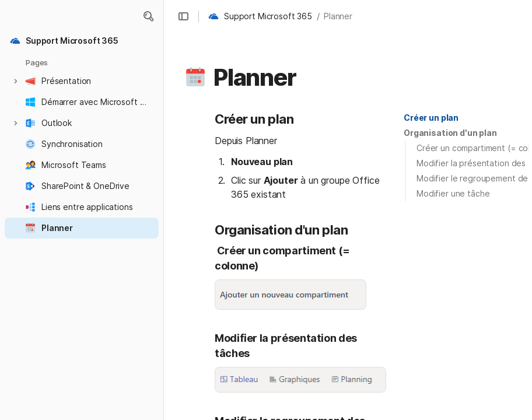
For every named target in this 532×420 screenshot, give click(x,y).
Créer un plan (431, 118)
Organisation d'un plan (450, 133)
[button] (148, 16)
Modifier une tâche (453, 193)
